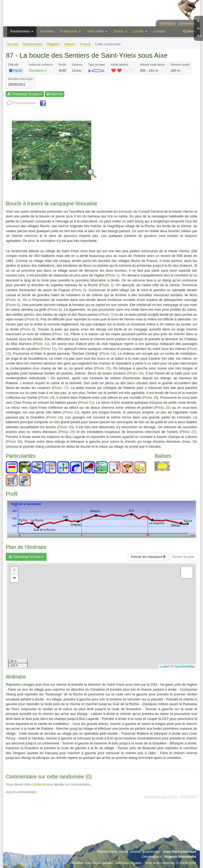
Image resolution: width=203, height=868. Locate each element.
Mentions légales (129, 863)
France (85, 44)
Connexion (187, 23)
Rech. (190, 31)
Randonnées (33, 44)
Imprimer (55, 94)
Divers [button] (120, 31)
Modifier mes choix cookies (92, 863)
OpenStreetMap (184, 666)
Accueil (13, 44)
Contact (160, 31)
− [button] (14, 578)
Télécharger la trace (25, 94)
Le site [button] (140, 31)
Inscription (167, 23)
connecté (38, 784)
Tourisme (47, 31)
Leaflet (164, 666)
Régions (53, 44)
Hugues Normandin (180, 857)
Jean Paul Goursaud (179, 852)
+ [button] (14, 570)
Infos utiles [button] (97, 31)
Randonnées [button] (22, 31)
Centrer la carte (183, 557)
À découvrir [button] (70, 31)
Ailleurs (70, 44)
